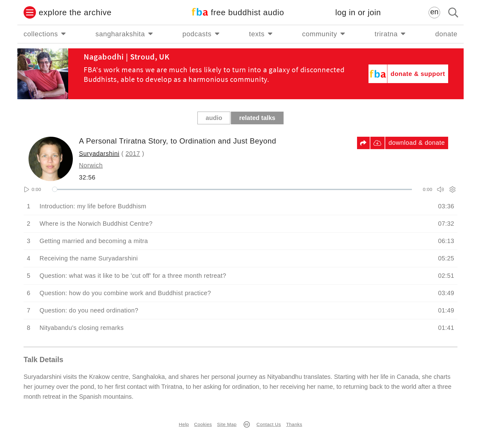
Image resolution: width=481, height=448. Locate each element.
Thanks (294, 424)
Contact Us (269, 424)
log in (358, 13)
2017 (133, 153)
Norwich (91, 165)
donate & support (418, 74)
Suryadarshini (99, 153)
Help (184, 424)
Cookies (203, 424)
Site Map (227, 424)
